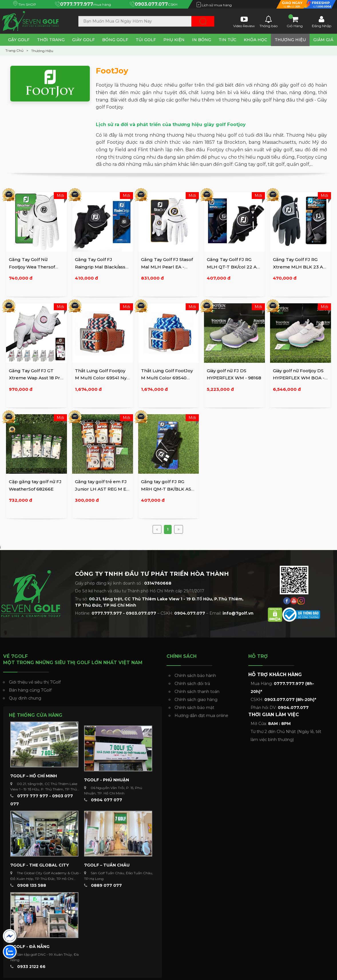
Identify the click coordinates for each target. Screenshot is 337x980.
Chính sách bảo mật (194, 708)
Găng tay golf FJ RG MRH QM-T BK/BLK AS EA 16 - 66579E (166, 489)
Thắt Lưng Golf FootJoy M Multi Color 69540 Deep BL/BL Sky (167, 378)
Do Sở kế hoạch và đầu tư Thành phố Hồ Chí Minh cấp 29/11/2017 (140, 591)
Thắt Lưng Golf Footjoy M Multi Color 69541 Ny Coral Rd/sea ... (101, 378)
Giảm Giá (323, 40)
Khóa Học (255, 40)
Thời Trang (51, 40)
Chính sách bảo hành (195, 676)
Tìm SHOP (25, 4)
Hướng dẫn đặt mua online (201, 716)
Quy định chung (25, 698)
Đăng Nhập (322, 21)
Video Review (244, 21)
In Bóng (202, 40)
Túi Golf (146, 40)
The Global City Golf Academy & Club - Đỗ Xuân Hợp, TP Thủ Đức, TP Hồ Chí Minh (46, 878)
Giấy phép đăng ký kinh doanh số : (123, 583)
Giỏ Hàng (295, 21)
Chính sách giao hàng (196, 700)
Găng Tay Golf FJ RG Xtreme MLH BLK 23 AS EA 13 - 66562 (299, 267)
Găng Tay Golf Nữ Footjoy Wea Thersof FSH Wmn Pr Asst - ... (32, 267)
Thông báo (268, 21)
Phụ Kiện (174, 40)
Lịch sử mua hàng (214, 5)
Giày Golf (83, 40)
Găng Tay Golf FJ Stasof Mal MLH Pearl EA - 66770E (167, 267)
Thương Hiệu (290, 40)
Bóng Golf (115, 40)
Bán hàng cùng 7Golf (30, 690)
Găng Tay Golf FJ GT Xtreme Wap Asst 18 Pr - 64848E (36, 378)
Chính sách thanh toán (197, 692)
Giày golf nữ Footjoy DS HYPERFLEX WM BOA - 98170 (299, 378)
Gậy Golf (19, 40)
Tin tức (227, 40)
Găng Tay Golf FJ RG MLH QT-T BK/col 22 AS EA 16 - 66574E (233, 267)
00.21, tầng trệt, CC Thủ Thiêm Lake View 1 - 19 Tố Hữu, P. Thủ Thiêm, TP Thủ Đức (44, 789)
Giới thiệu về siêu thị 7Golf (35, 682)
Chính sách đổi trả (192, 684)
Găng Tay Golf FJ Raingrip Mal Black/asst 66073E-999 (101, 267)
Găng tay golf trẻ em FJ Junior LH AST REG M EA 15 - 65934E (102, 489)
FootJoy (112, 71)
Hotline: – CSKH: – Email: (164, 613)
